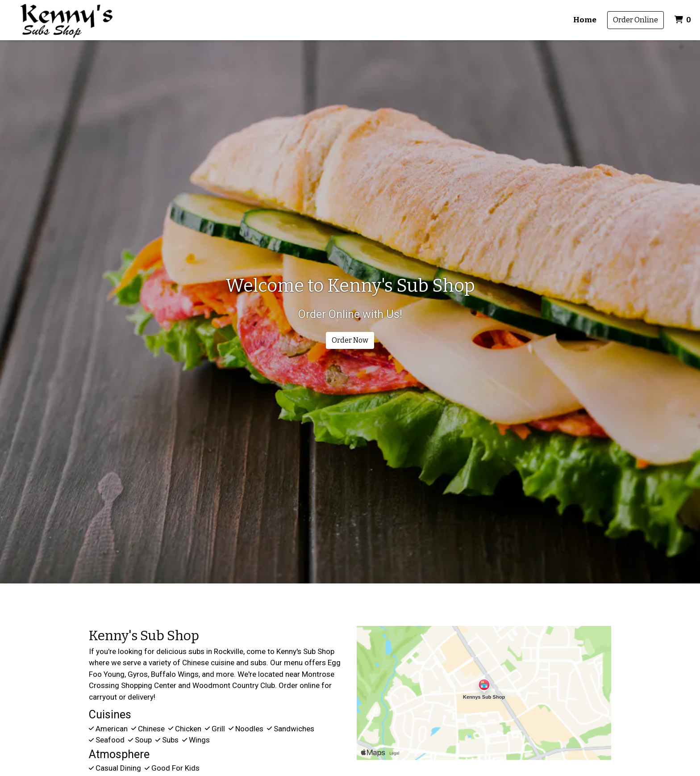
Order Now (350, 340)
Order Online (635, 20)
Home (585, 20)
